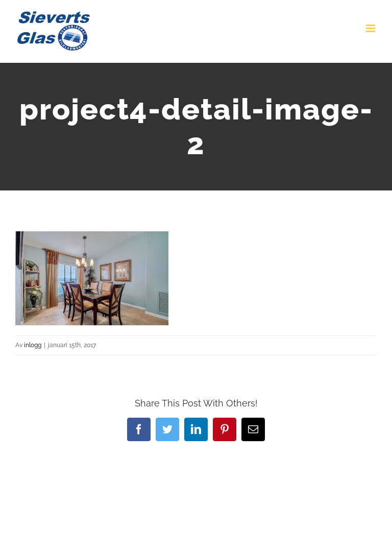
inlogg (33, 345)
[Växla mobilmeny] (371, 28)
